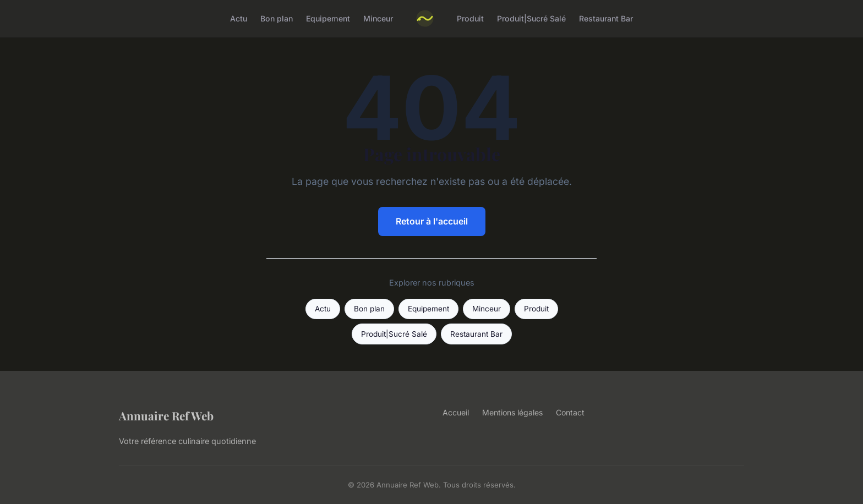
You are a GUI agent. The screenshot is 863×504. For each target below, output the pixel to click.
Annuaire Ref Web (166, 415)
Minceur (378, 18)
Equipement (328, 18)
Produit (470, 18)
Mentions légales (512, 412)
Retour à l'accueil (432, 221)
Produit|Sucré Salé (531, 18)
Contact (570, 412)
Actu (239, 18)
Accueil (456, 412)
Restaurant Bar (606, 18)
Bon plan (277, 18)
